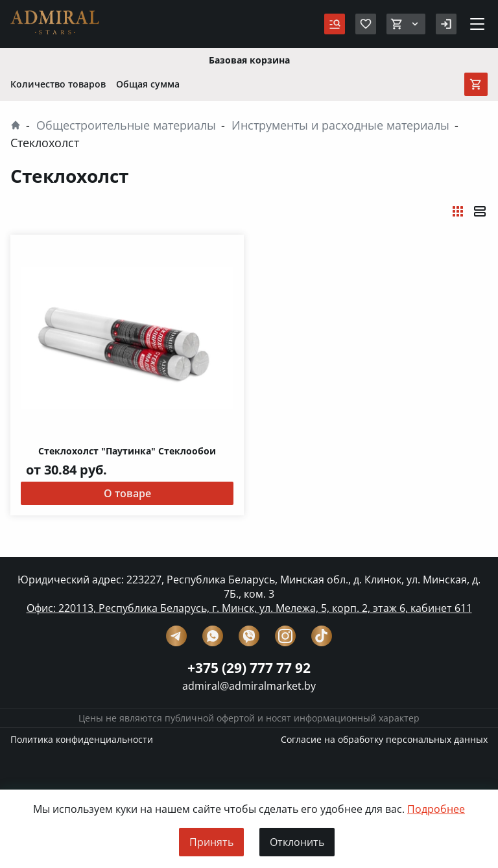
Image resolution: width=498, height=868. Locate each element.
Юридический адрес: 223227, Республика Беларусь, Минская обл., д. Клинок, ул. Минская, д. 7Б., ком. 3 (249, 587)
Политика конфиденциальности (82, 740)
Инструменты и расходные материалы (340, 125)
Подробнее (436, 810)
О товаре (127, 494)
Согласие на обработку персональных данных (384, 740)
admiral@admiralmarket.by (249, 686)
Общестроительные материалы (126, 125)
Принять (211, 842)
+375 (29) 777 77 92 (249, 668)
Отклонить (297, 842)
